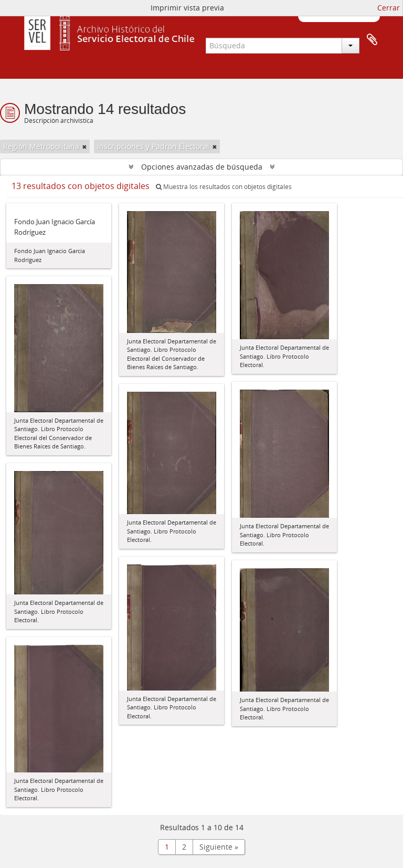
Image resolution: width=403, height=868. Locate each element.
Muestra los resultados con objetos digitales (224, 187)
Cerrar (389, 8)
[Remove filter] (84, 147)
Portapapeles (372, 40)
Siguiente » (219, 847)
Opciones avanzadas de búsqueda (202, 167)
